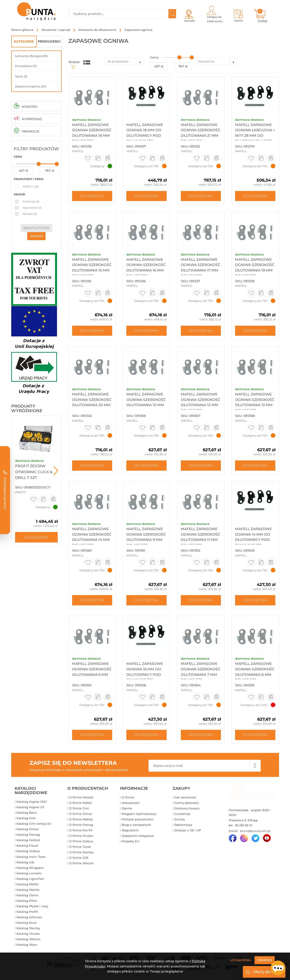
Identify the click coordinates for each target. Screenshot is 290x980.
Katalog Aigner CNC (32, 803)
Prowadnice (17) (26, 66)
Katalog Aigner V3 (30, 809)
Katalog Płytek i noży (32, 908)
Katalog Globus (28, 853)
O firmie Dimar (81, 815)
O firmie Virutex (81, 837)
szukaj (36, 236)
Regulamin (130, 832)
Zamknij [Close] (265, 960)
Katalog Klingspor (30, 869)
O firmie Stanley (81, 854)
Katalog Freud (27, 847)
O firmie (128, 799)
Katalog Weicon (28, 941)
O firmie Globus (81, 843)
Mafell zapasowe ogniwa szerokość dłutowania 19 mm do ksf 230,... (255, 271)
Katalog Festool (28, 842)
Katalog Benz (27, 814)
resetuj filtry (36, 228)
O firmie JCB (79, 859)
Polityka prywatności (138, 821)
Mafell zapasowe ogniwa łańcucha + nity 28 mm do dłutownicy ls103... (255, 137)
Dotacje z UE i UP (188, 832)
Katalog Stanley (28, 930)
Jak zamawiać (185, 799)
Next (56, 471)
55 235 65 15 (243, 827)
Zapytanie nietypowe (138, 837)
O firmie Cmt (79, 810)
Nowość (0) (30, 214)
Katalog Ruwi (27, 924)
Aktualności (131, 804)
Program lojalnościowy (139, 815)
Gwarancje (182, 815)
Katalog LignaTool (30, 880)
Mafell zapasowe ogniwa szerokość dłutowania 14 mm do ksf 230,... (92, 542)
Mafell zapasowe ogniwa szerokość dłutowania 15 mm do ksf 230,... (91, 271)
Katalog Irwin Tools (31, 858)
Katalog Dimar (28, 831)
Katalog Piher (27, 902)
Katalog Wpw (27, 946)
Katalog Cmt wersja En (34, 825)
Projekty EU (131, 843)
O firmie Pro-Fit (81, 832)
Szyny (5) (21, 76)
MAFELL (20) (31, 186)
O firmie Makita (81, 821)
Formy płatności (187, 804)
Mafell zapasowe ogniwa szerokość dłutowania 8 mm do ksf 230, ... (254, 677)
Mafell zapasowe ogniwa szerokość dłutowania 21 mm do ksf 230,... (200, 137)
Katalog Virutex (28, 935)
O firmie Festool (81, 799)
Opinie (127, 810)
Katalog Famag (28, 836)
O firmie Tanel (80, 848)
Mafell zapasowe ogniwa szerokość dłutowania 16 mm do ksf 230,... (146, 271)
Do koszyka (36, 537)
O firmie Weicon (81, 865)
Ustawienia (240, 960)
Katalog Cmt (26, 820)
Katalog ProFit (27, 913)
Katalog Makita (28, 891)
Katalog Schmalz (29, 919)
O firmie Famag (81, 826)
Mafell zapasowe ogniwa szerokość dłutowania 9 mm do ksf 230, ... (145, 542)
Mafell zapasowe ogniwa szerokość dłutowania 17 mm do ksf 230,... (200, 271)
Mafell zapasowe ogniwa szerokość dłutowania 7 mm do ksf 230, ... (200, 677)
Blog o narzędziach (136, 826)
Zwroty (180, 821)
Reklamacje (183, 826)
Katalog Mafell (27, 886)
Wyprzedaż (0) (32, 208)
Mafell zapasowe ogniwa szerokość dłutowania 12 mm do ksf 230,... (200, 407)
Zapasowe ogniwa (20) (31, 86)
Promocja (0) (31, 201)
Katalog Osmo (27, 897)
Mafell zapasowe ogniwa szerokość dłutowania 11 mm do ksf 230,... (200, 542)
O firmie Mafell (80, 804)
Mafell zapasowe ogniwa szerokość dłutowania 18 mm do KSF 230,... (92, 137)
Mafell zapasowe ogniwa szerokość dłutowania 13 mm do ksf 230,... (254, 407)
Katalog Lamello (29, 875)
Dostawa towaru (187, 810)
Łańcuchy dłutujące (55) (31, 56)
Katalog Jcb (25, 864)
